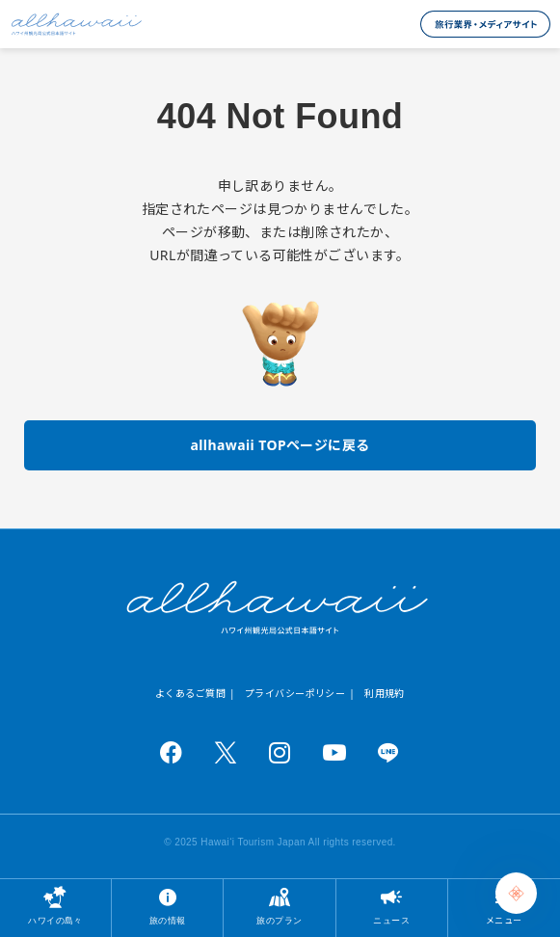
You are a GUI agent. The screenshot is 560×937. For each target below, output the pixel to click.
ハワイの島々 (55, 920)
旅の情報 (168, 920)
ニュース (391, 920)
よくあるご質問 (190, 693)
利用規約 (385, 693)
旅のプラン (279, 920)
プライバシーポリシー (295, 693)
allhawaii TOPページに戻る (280, 445)
